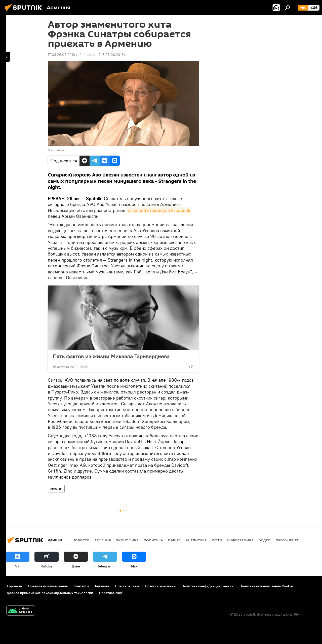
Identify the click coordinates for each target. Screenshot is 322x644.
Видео (265, 540)
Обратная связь (112, 593)
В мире (174, 540)
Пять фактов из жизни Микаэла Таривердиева (111, 356)
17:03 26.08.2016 (61, 55)
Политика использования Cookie (266, 586)
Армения (56, 489)
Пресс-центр (287, 540)
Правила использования (48, 586)
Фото (217, 540)
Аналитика (196, 540)
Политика (153, 540)
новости (81, 540)
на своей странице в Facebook (159, 210)
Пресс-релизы (127, 586)
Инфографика (240, 540)
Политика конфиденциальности (208, 586)
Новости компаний (160, 586)
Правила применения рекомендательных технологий (49, 593)
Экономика (127, 540)
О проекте (14, 586)
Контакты (81, 586)
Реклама (102, 586)
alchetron (57, 150)
